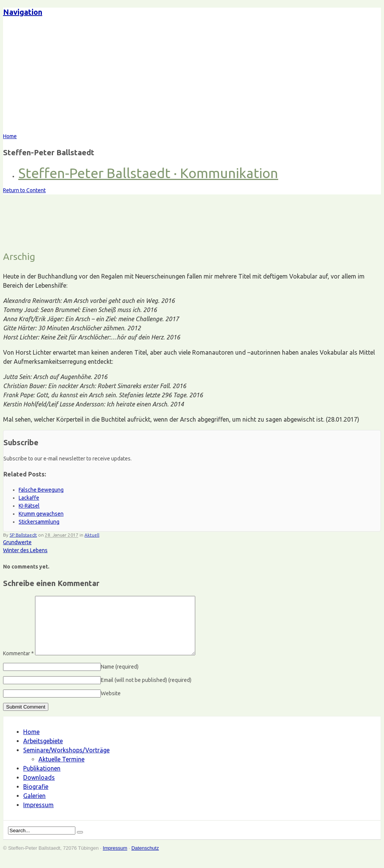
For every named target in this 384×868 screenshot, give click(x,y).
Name (120, 678)
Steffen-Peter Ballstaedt (70, 78)
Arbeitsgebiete (43, 752)
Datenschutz (145, 859)
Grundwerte (17, 542)
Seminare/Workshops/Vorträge (66, 761)
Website (111, 705)
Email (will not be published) (146, 691)
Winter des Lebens (25, 550)
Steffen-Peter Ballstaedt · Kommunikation (148, 173)
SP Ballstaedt (23, 535)
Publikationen (42, 780)
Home (31, 743)
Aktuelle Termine (61, 771)
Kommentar (18, 665)
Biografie (36, 798)
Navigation (23, 12)
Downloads (39, 789)
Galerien (34, 807)
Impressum (38, 816)
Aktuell (92, 535)
